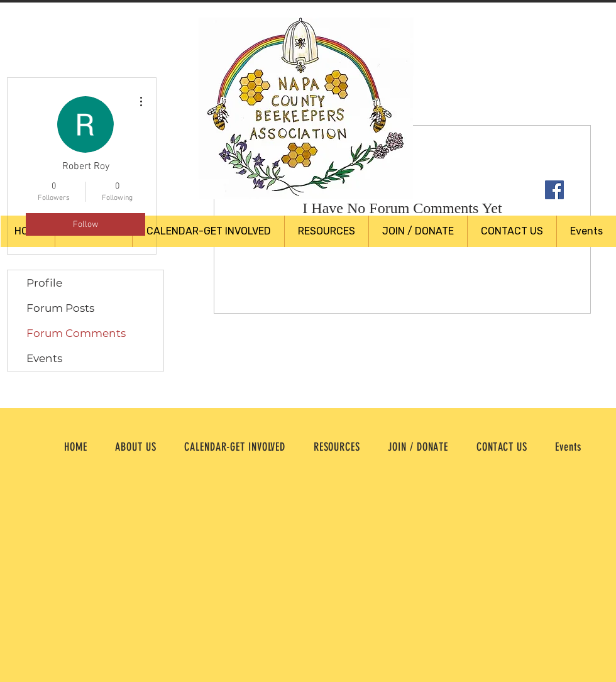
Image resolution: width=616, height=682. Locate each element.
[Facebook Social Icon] (554, 190)
